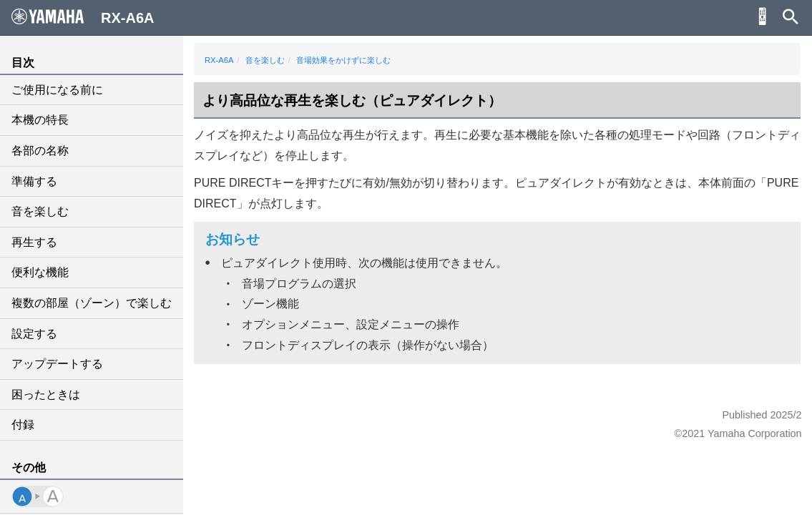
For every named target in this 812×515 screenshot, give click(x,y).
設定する (34, 334)
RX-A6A (219, 60)
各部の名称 (40, 151)
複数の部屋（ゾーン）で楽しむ (92, 303)
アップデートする (57, 364)
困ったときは (46, 394)
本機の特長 (40, 120)
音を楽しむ (40, 211)
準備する (34, 181)
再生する (34, 242)
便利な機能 (40, 272)
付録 (23, 425)
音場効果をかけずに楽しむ (343, 60)
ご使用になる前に (57, 90)
